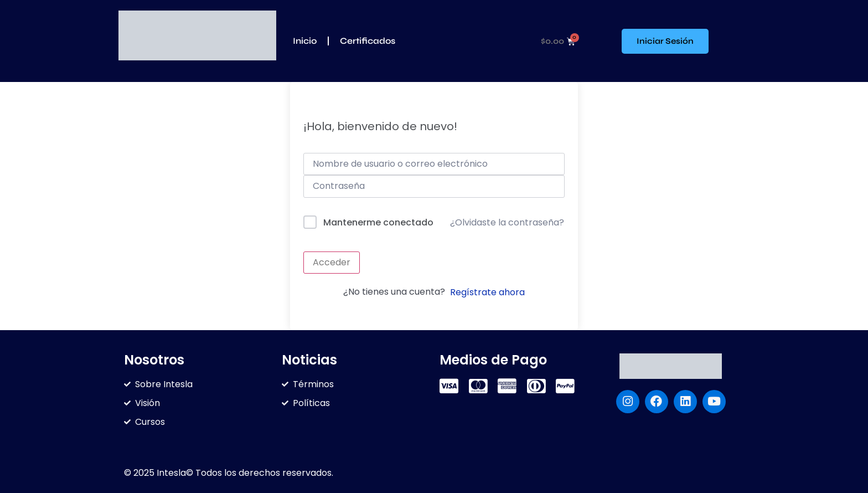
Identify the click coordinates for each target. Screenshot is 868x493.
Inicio (305, 41)
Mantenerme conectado (378, 222)
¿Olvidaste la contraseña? (507, 222)
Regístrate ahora (487, 292)
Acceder (332, 262)
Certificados (368, 41)
